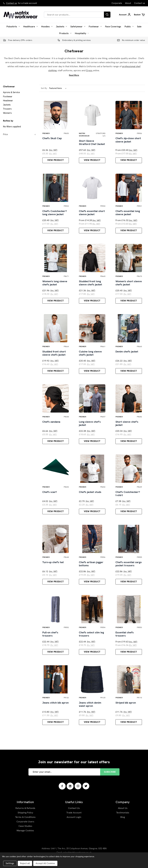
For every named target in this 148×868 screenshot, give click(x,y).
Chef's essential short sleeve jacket (92, 213)
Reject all (25, 863)
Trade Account (74, 815)
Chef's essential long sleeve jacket (128, 213)
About (128, 3)
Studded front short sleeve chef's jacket (54, 354)
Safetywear (78, 27)
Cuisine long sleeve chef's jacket (90, 354)
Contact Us (74, 810)
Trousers (7, 109)
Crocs (89, 70)
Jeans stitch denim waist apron (90, 707)
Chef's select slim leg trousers (91, 636)
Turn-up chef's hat (53, 564)
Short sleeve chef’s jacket (127, 425)
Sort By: (44, 88)
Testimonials (123, 815)
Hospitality (82, 33)
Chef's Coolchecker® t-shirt (128, 495)
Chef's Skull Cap (52, 139)
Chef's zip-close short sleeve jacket (128, 140)
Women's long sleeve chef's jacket (55, 284)
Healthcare (30, 27)
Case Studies (25, 828)
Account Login (74, 819)
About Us (123, 810)
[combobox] (74, 15)
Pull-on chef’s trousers (50, 636)
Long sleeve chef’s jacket (90, 425)
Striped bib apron (126, 705)
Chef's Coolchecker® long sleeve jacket (55, 213)
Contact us (11, 3)
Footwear (95, 27)
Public (129, 27)
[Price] (20, 134)
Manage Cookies (25, 833)
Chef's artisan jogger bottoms (91, 565)
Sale (139, 27)
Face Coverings (113, 27)
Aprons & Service (11, 92)
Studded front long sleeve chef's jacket (90, 284)
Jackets (61, 27)
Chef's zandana (51, 423)
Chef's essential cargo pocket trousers (129, 565)
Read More (74, 75)
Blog (123, 819)
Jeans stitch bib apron (55, 705)
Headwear (8, 101)
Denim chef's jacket (127, 352)
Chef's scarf (49, 493)
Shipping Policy (25, 815)
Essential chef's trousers (125, 636)
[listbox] (58, 88)
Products (65, 33)
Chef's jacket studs (90, 493)
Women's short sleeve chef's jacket (129, 284)
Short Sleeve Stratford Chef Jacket (92, 143)
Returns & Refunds (25, 810)
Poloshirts (13, 27)
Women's (7, 113)
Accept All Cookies (45, 863)
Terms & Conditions (25, 819)
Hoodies (47, 27)
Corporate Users (25, 824)
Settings (10, 863)
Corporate (117, 3)
